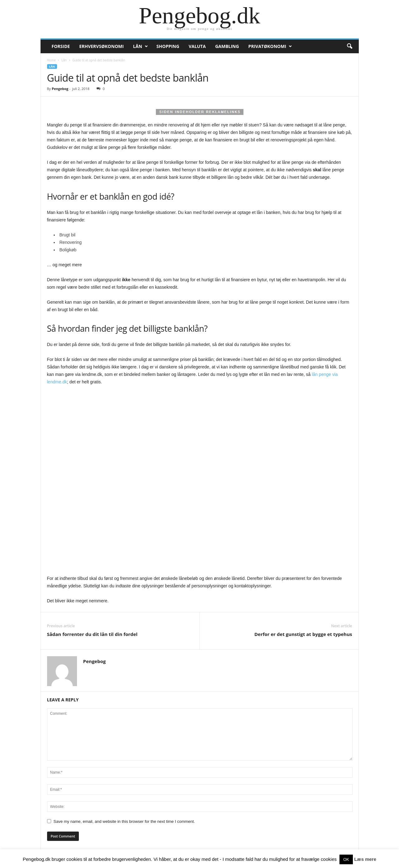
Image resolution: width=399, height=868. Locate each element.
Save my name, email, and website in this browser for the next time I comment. (124, 821)
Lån (138, 46)
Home (51, 60)
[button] (349, 46)
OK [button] (346, 859)
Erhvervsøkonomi (101, 46)
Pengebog (60, 89)
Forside (61, 46)
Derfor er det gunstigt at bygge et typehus (303, 634)
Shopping (168, 46)
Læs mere (365, 859)
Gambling (227, 46)
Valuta (197, 46)
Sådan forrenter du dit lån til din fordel (92, 634)
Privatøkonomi (267, 46)
